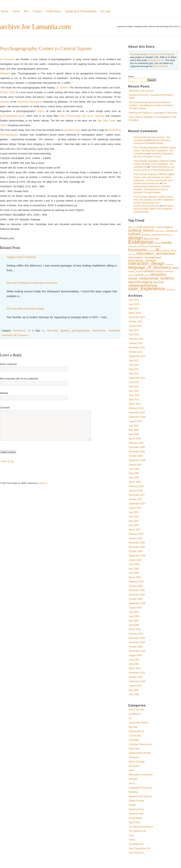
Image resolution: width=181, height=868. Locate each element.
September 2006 (137, 556)
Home (5, 11)
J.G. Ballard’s (62, 88)
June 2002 (134, 694)
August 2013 (135, 326)
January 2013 (136, 343)
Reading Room (136, 809)
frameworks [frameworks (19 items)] (138, 250)
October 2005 (136, 599)
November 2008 (137, 452)
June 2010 (134, 395)
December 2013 (137, 317)
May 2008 (134, 473)
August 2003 (135, 686)
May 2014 (134, 309)
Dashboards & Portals (140, 753)
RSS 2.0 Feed (160, 66)
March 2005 (135, 629)
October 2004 (136, 647)
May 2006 (134, 569)
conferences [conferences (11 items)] (171, 231)
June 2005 (134, 616)
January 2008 (136, 491)
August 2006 (135, 560)
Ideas (132, 770)
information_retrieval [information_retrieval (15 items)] (142, 260)
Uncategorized (136, 844)
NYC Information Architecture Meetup (25, 309)
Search (131, 77)
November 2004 (137, 642)
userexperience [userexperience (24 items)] (143, 285)
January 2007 (136, 538)
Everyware (134, 766)
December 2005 (137, 590)
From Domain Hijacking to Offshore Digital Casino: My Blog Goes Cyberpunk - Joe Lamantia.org (155, 151)
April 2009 (134, 434)
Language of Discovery (140, 788)
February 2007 (136, 534)
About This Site (136, 710)
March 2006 (135, 577)
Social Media (135, 818)
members (5, 102)
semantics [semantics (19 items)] (158, 275)
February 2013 (136, 339)
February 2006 (136, 582)
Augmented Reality (138, 723)
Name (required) (8, 364)
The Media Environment (141, 827)
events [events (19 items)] (166, 243)
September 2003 (137, 681)
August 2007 (135, 508)
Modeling (133, 792)
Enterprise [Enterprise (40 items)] (141, 242)
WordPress (43, 483)
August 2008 (135, 465)
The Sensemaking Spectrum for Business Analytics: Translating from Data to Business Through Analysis (151, 105)
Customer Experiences (140, 744)
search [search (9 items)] (147, 275)
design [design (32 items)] (136, 238)
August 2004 (135, 655)
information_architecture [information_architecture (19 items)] (156, 254)
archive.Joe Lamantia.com (35, 27)
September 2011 (137, 378)
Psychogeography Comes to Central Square (152, 54)
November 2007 (137, 495)
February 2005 (136, 634)
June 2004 (134, 660)
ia (43, 331)
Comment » (23, 335)
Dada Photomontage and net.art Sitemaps (82, 116)
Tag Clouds (134, 822)
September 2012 (137, 356)
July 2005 (134, 612)
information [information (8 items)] (132, 254)
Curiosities (134, 740)
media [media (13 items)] (175, 268)
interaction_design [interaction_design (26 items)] (146, 264)
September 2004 (137, 651)
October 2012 (136, 352)
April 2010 (134, 400)
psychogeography (81, 331)
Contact (37, 11)
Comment (5, 408)
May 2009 (134, 430)
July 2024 (134, 300)
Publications (54, 11)
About (16, 11)
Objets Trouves (136, 801)
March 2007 (135, 530)
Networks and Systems (140, 796)
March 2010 (135, 404)
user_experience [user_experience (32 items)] (147, 289)
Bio (26, 11)
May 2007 (134, 521)
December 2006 (137, 543)
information (53, 331)
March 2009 (135, 439)
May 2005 (134, 621)
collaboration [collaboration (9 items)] (160, 231)
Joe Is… (133, 783)
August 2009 (135, 421)
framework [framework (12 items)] (155, 246)
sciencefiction (99, 331)
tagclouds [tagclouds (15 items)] (135, 282)
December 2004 (137, 638)
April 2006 (134, 573)
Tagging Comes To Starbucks (21, 257)
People (132, 805)
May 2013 (134, 330)
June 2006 (134, 564)
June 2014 (134, 304)
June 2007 (134, 517)
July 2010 (134, 391)
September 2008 (137, 460)
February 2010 (136, 408)
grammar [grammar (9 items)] (151, 251)
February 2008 (136, 486)
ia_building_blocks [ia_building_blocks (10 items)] (168, 251)
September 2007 (137, 504)
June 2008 (134, 469)
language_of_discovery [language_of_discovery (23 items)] (149, 267)
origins (41, 111)
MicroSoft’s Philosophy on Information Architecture (32, 283)
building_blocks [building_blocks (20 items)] (141, 230)
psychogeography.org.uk (12, 116)
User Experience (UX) (140, 848)
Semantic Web (136, 814)
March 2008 (135, 482)
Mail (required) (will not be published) (19, 379)
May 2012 (134, 369)
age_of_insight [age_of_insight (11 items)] (136, 227)
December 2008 (137, 447)
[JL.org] (105, 11)
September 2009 (137, 417)
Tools (131, 835)
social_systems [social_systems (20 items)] (161, 278)
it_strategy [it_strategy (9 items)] (169, 264)
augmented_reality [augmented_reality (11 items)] (153, 227)
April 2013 (134, 335)
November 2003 (137, 673)
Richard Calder (8, 92)
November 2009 (137, 413)
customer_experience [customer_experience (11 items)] (152, 235)
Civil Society (135, 736)
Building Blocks (136, 731)
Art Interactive (7, 59)
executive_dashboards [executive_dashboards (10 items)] (138, 246)
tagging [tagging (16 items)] (147, 282)
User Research (136, 853)
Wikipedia (5, 74)
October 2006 (136, 551)
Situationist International (30, 102)
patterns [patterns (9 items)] (132, 275)
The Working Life (137, 831)
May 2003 (134, 690)
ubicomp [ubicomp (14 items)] (158, 282)
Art (162, 60)
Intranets (133, 779)
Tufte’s (3, 125)
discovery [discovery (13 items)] (149, 239)
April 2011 (134, 387)
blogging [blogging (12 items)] (168, 227)
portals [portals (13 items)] (139, 275)
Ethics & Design (137, 762)
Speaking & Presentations (81, 11)
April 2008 (134, 478)
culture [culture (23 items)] (134, 234)
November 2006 (137, 547)
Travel (132, 840)
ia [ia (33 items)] (157, 250)
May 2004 (134, 664)
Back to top (8, 461)
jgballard (65, 331)
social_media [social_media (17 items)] (138, 278)
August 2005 (135, 608)
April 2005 (134, 625)
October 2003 (136, 677)
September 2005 (137, 603)
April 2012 (134, 374)
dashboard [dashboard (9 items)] (168, 235)
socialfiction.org (72, 130)
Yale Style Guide (106, 121)
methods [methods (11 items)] (159, 271)
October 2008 (136, 456)
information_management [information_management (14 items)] (145, 257)
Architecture (154, 60)
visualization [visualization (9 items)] (170, 290)
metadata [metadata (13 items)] (148, 271)
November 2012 (137, 348)
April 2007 (134, 525)
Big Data (133, 727)
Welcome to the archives (141, 91)
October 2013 (136, 322)
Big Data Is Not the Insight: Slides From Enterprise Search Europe (154, 209)
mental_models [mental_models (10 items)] (135, 271)
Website (4, 393)
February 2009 (136, 443)
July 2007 (134, 512)
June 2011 (134, 382)
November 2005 (137, 595)
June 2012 (134, 365)
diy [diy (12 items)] (157, 239)
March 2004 (135, 668)
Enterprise (134, 757)
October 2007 (136, 499)
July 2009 (134, 426)
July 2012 (134, 361)
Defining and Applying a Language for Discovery (153, 113)
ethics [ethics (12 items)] (157, 243)
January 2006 (136, 586)
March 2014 (135, 313)
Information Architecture (141, 775)
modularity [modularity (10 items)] (169, 271)
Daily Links (134, 749)
